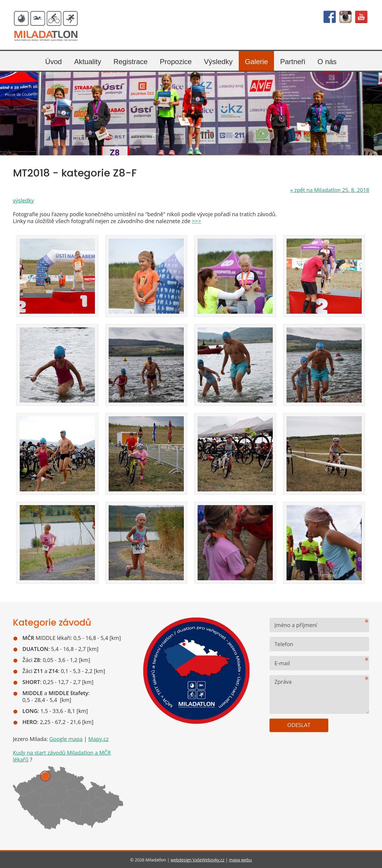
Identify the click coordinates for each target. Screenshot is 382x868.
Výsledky (218, 62)
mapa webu (240, 860)
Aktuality (88, 62)
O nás (327, 62)
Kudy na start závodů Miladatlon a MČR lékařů (62, 756)
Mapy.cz (98, 739)
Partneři (293, 62)
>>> (197, 221)
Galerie (256, 62)
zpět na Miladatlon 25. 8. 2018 (330, 190)
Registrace (131, 62)
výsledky (23, 200)
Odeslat (299, 725)
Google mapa (66, 739)
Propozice (176, 62)
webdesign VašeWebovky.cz (198, 860)
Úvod (53, 62)
